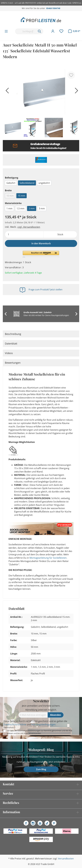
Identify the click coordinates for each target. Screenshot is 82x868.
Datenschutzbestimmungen (29, 731)
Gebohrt (11, 183)
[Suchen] (40, 31)
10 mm (10, 196)
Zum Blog (41, 769)
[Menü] (6, 31)
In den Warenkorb (41, 243)
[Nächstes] (76, 92)
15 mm (22, 196)
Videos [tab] (9, 353)
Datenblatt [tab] (11, 344)
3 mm (42, 208)
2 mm (32, 208)
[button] (41, 254)
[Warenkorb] (74, 31)
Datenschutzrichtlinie (15, 724)
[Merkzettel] (61, 31)
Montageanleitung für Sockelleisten (48, 558)
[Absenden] (56, 715)
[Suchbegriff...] (26, 31)
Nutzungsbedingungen (44, 724)
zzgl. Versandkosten (29, 227)
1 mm (9, 208)
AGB (70, 731)
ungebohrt (44, 183)
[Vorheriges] (6, 92)
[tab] (41, 334)
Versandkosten (66, 859)
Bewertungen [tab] (13, 363)
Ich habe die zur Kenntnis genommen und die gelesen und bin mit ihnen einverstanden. (39, 732)
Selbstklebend (27, 183)
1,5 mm (21, 208)
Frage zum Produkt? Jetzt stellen (46, 290)
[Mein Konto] (53, 31)
